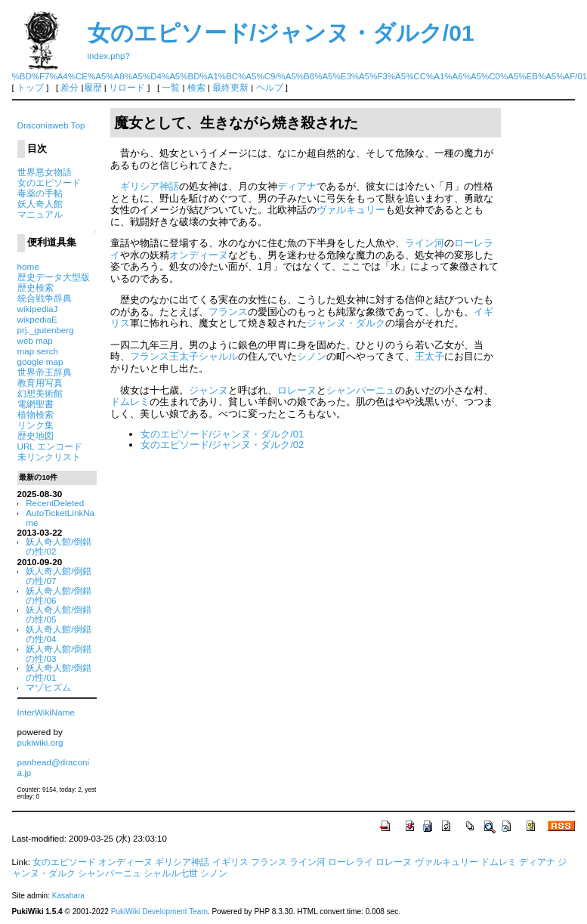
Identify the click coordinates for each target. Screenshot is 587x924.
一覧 (171, 88)
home (28, 266)
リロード (127, 88)
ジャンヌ (209, 390)
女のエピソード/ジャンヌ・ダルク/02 (222, 445)
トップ (30, 88)
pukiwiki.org (40, 742)
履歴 (93, 88)
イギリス (230, 862)
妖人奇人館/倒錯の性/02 (59, 546)
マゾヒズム (48, 687)
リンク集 (36, 425)
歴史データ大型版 (54, 277)
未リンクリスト (49, 457)
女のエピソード (49, 182)
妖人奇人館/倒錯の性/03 (59, 654)
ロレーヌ (297, 390)
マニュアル (40, 214)
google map (40, 362)
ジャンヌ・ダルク (346, 323)
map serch (38, 351)
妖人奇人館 (40, 204)
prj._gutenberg (46, 330)
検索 (196, 88)
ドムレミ (130, 402)
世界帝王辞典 (45, 372)
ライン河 (425, 243)
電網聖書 (36, 404)
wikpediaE (37, 319)
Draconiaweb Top (51, 125)
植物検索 (36, 414)
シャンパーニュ (361, 390)
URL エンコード (50, 446)
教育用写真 (40, 383)
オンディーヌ (199, 255)
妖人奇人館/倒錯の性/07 (59, 576)
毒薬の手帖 (40, 193)
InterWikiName (46, 712)
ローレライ (351, 862)
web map (35, 340)
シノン (312, 356)
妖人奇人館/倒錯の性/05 (59, 614)
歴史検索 (36, 287)
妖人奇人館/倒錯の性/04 (59, 634)
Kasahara (68, 896)
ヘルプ (270, 88)
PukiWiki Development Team (159, 912)
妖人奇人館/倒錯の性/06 (59, 595)
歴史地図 (36, 436)
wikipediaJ (38, 309)
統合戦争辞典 (45, 298)
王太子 (429, 356)
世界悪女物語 (45, 172)
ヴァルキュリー (351, 210)
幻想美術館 (40, 393)
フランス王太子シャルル (184, 356)
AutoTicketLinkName (60, 518)
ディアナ (297, 186)
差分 (70, 88)
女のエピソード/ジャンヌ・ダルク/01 (281, 33)
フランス (228, 312)
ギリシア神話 (150, 186)
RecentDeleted (55, 503)
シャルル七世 (171, 873)
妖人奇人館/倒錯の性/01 (59, 672)
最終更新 (230, 88)
